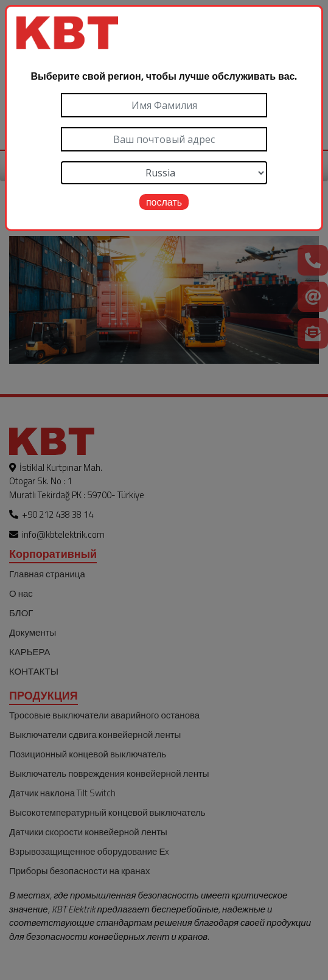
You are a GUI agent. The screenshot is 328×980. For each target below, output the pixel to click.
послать (164, 202)
